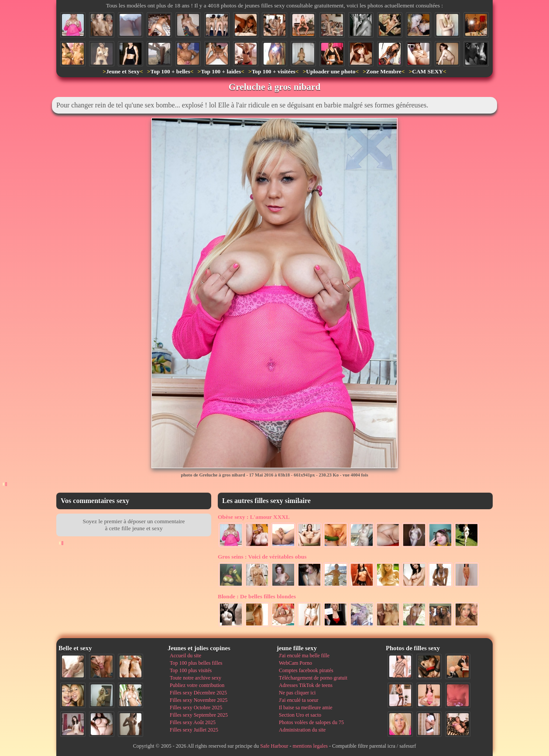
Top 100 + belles (170, 71)
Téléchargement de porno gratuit (313, 678)
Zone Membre (384, 71)
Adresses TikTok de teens (306, 685)
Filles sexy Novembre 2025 (199, 700)
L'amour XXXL (254, 517)
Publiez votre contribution (197, 685)
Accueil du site (185, 656)
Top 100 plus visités (191, 670)
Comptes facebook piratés (306, 670)
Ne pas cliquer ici (297, 693)
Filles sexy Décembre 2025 (198, 693)
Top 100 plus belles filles (196, 663)
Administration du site (302, 730)
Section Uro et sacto (300, 715)
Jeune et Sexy (123, 71)
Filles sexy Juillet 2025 (194, 730)
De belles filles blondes (257, 596)
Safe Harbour (274, 746)
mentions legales (310, 746)
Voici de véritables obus (262, 557)
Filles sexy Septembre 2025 (199, 715)
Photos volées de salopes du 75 (311, 722)
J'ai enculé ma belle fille (304, 656)
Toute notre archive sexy (196, 678)
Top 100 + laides (221, 71)
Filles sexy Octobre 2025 (196, 708)
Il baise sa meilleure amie (306, 708)
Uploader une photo (331, 71)
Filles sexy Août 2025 (193, 722)
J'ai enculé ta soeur (299, 700)
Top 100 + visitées (274, 71)
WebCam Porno (295, 663)
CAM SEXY (427, 71)
